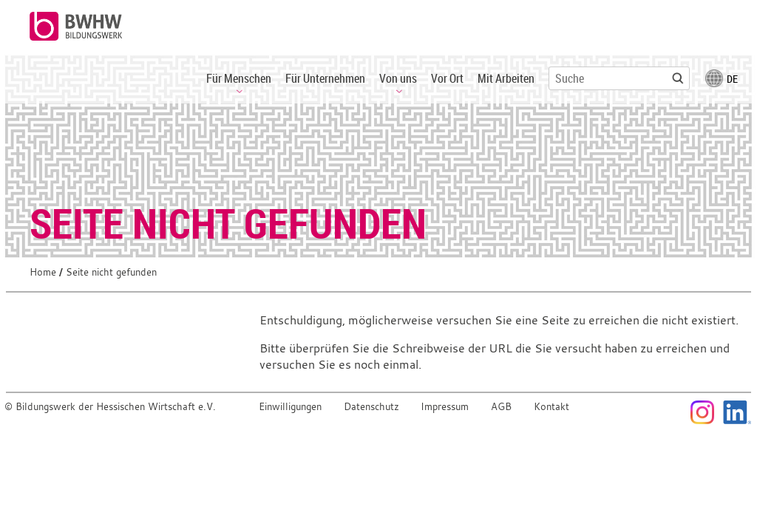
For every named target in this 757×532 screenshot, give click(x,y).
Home (43, 272)
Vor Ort (447, 78)
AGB (501, 407)
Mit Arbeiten (506, 78)
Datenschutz (371, 407)
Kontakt (551, 407)
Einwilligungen (290, 407)
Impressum (445, 407)
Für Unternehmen (325, 78)
